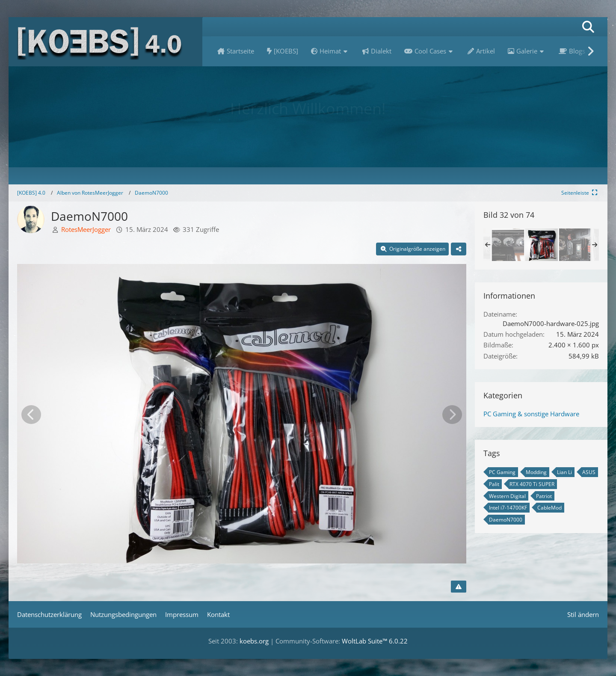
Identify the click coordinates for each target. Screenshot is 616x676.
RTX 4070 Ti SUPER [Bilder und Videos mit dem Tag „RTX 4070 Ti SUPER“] (532, 484)
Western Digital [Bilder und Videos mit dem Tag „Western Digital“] (507, 496)
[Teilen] (459, 249)
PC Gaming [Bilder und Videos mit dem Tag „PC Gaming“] (502, 472)
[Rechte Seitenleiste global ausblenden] (580, 193)
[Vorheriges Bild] (31, 415)
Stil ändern (583, 614)
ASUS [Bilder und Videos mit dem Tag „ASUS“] (589, 472)
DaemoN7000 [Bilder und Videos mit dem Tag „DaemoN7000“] (506, 520)
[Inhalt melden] (459, 587)
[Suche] (588, 27)
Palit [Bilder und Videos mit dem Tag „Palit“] (494, 484)
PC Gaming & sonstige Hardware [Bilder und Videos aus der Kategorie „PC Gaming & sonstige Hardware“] (531, 414)
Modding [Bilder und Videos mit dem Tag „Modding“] (536, 472)
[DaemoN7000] (508, 245)
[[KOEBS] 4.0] (105, 42)
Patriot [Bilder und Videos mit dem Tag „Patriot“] (544, 496)
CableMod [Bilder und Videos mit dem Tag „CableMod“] (549, 508)
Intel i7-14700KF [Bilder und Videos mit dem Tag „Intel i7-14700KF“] (508, 508)
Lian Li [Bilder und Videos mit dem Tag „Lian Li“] (564, 472)
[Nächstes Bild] (452, 415)
